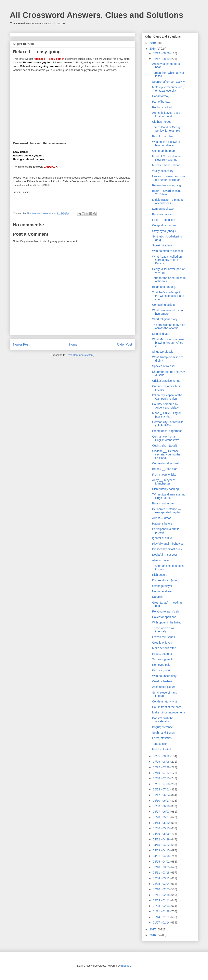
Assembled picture (164, 687)
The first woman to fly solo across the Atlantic (169, 327)
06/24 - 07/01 (161, 789)
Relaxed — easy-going (167, 185)
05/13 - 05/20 (161, 823)
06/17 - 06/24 (161, 795)
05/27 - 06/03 (161, 812)
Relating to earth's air (166, 611)
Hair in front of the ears (167, 707)
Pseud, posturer (162, 654)
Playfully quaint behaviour (168, 544)
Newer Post (21, 344)
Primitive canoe (162, 214)
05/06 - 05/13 (161, 828)
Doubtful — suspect (165, 555)
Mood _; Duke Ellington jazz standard (167, 415)
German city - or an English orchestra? (165, 438)
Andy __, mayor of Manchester (164, 482)
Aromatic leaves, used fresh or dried (166, 114)
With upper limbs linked (167, 622)
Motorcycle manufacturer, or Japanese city (168, 89)
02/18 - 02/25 (161, 889)
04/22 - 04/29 (161, 839)
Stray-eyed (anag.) (164, 231)
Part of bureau (161, 102)
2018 (153, 49)
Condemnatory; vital (165, 701)
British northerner (163, 503)
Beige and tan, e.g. (164, 287)
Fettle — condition (164, 220)
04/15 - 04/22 (161, 845)
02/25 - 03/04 (161, 884)
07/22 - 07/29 (161, 767)
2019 (153, 43)
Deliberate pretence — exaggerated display (166, 511)
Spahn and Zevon (163, 733)
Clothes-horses (162, 122)
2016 (153, 935)
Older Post (125, 344)
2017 (153, 929)
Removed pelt (161, 665)
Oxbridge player (162, 586)
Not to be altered (163, 591)
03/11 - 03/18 (161, 873)
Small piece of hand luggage (165, 694)
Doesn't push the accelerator (163, 720)
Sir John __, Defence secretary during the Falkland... (166, 454)
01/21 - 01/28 (161, 911)
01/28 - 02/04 (161, 906)
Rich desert (159, 575)
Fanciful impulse (162, 136)
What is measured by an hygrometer (167, 312)
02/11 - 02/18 (161, 895)
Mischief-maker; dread (166, 165)
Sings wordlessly (163, 352)
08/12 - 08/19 (161, 59)
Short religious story (165, 319)
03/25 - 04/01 (161, 862)
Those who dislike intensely (163, 630)
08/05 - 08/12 (161, 756)
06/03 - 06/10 (161, 806)
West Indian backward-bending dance (167, 144)
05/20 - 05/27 (161, 817)
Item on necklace (163, 209)
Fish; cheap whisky (164, 475)
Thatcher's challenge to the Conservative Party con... (168, 296)
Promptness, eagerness (167, 431)
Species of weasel (164, 366)
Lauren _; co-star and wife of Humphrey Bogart (169, 178)
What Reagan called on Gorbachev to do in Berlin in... (167, 260)
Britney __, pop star (164, 469)
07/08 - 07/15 (161, 778)
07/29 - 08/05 (161, 762)
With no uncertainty (164, 676)
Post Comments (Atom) (81, 355)
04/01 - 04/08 (161, 856)
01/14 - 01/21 (161, 917)
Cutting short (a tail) (165, 446)
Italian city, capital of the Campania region (167, 397)
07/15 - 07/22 (161, 773)
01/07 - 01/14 (161, 923)
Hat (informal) (161, 96)
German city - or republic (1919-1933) (168, 424)
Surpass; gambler (163, 659)
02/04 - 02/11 (161, 900)
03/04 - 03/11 (161, 878)
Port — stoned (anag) (166, 580)
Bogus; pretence (162, 727)
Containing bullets (163, 305)
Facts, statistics (162, 738)
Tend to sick (160, 744)
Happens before (162, 524)
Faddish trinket (161, 749)
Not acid (157, 597)
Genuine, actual (162, 670)
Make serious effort (164, 648)
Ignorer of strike (162, 538)
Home (73, 344)
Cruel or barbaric (163, 681)
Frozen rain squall (163, 637)
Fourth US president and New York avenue (168, 158)
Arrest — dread (162, 518)
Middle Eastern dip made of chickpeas (168, 201)
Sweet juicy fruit (162, 245)
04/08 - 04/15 (161, 850)
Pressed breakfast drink (167, 549)
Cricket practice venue (166, 381)
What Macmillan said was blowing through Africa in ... (168, 343)
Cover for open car (164, 617)
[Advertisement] (73, 104)
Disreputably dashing (165, 489)
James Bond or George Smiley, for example (167, 129)
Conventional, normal (166, 463)
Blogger (126, 966)
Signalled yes (161, 334)
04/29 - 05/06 (161, 834)
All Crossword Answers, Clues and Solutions (96, 15)
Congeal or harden (164, 225)
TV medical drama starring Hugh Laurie (169, 496)
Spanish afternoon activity (168, 82)
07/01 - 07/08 (161, 784)
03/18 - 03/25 (161, 867)
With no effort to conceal (167, 251)
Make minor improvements (169, 712)
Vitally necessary (163, 171)
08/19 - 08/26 (161, 53)
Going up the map (163, 151)
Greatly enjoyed (162, 643)
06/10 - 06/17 (161, 801)
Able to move (160, 560)
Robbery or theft (162, 107)
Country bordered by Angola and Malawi (166, 406)
